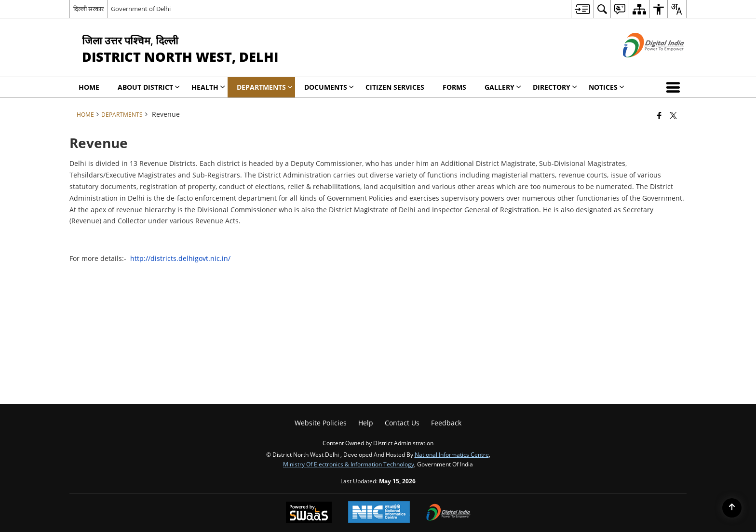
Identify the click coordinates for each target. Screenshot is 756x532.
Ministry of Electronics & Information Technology (349, 464)
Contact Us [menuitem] (402, 423)
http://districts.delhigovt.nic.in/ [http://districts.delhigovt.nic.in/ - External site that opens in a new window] (180, 258)
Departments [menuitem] (265, 87)
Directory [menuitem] (555, 87)
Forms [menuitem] (454, 87)
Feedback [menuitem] (446, 423)
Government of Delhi (141, 9)
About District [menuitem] (149, 87)
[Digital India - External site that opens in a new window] (641, 65)
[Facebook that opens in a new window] (659, 115)
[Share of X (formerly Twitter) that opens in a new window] (673, 115)
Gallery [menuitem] (503, 87)
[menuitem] (582, 9)
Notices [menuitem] (607, 87)
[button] (675, 87)
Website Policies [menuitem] (321, 423)
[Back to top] (732, 508)
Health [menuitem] (208, 87)
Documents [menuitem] (329, 87)
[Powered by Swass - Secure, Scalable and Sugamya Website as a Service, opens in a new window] (309, 513)
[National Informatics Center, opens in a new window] (379, 513)
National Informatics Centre (452, 454)
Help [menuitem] (366, 423)
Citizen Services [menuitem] (395, 87)
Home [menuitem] (89, 87)
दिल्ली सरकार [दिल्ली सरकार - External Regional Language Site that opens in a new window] (88, 9)
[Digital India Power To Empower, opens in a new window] (448, 513)
